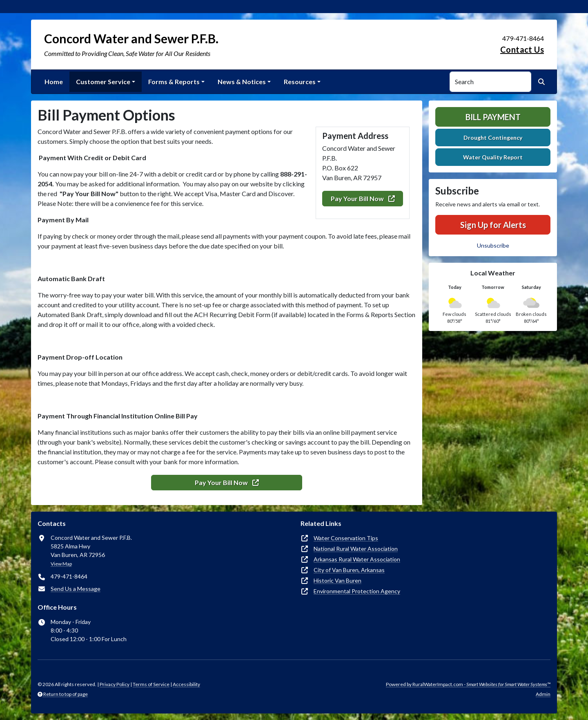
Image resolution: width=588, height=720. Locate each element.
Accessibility (186, 684)
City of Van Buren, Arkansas (349, 570)
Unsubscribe (493, 245)
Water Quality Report (493, 157)
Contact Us (522, 49)
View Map (61, 564)
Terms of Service (151, 684)
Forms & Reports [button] (174, 82)
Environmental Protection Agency (357, 591)
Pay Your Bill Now (363, 198)
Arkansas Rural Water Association (357, 559)
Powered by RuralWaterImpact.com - (468, 684)
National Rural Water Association (356, 549)
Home (54, 82)
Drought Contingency (493, 138)
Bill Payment (493, 117)
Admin (543, 694)
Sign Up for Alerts (493, 225)
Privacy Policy (115, 684)
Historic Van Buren (337, 580)
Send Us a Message (76, 589)
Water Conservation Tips (346, 538)
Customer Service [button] (103, 82)
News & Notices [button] (242, 82)
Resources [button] (300, 82)
